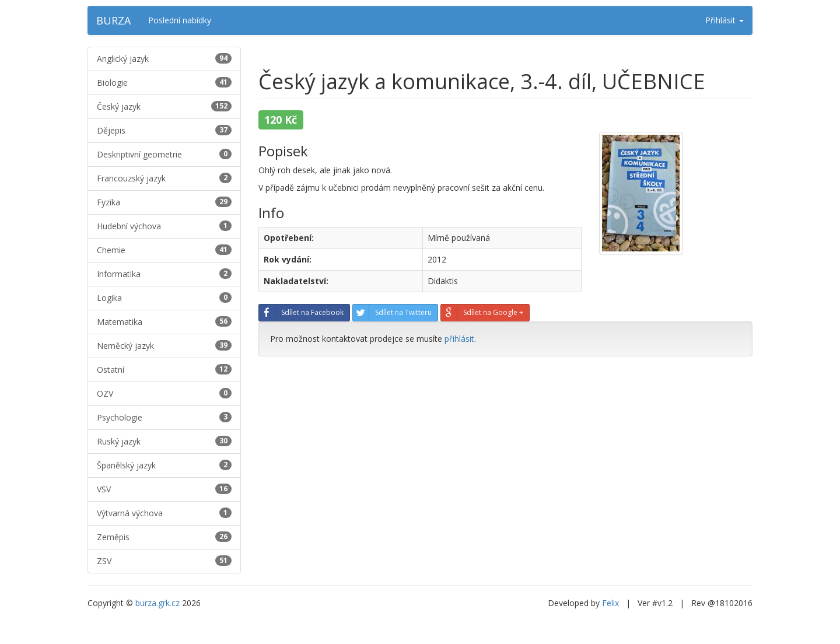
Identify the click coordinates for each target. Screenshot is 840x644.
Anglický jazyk (164, 59)
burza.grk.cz (157, 603)
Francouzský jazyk (164, 178)
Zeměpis (164, 537)
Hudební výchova (164, 226)
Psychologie (164, 417)
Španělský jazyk (164, 465)
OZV (164, 393)
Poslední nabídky (180, 20)
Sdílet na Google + (482, 313)
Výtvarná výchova (164, 513)
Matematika (164, 322)
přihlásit (459, 339)
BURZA (113, 20)
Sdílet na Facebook (301, 313)
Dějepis (164, 130)
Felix (610, 603)
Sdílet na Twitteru (392, 313)
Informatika (164, 274)
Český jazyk (164, 106)
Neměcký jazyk (164, 346)
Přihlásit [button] (724, 20)
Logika (164, 298)
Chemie (164, 250)
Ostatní (164, 370)
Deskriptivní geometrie (164, 154)
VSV (164, 489)
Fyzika (164, 202)
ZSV (164, 561)
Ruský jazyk (164, 441)
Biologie (164, 83)
